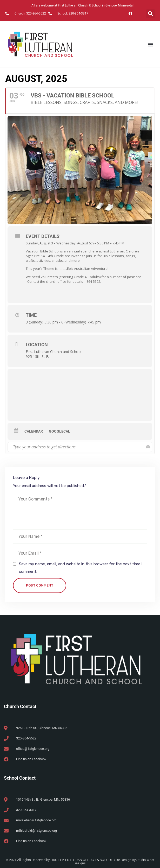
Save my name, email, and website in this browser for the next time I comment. (81, 568)
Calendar (34, 431)
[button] (151, 14)
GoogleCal (59, 431)
